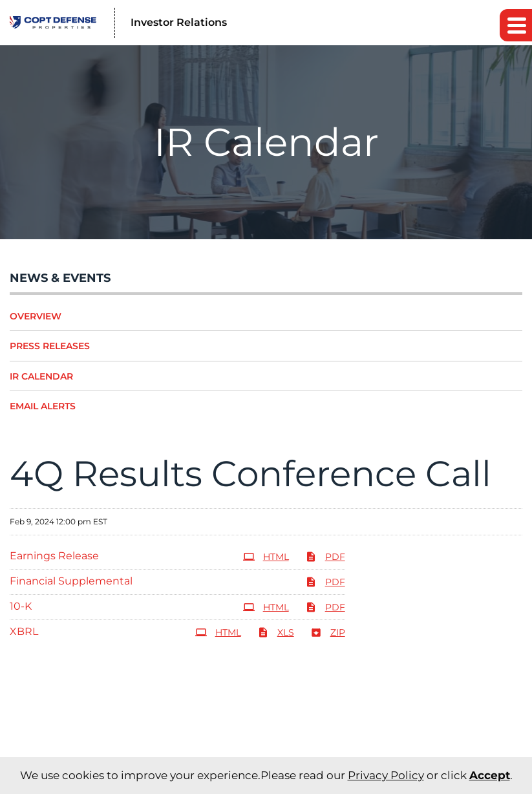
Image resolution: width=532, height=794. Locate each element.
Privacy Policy (386, 775)
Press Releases (50, 346)
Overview (36, 316)
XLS (276, 632)
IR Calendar (41, 376)
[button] (516, 25)
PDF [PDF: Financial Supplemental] (325, 582)
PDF (325, 557)
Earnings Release (54, 556)
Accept (490, 775)
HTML (266, 557)
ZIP (328, 632)
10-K (21, 606)
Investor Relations (179, 22)
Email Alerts (43, 406)
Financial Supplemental (71, 581)
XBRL (24, 631)
